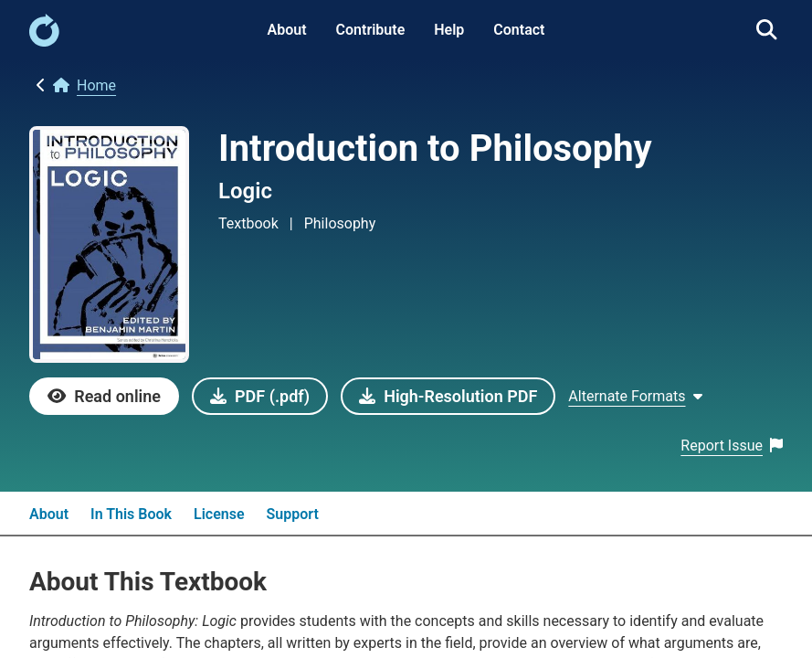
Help (449, 30)
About (287, 30)
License (219, 514)
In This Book (131, 514)
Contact (519, 30)
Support (293, 514)
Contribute (371, 30)
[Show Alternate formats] (635, 396)
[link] (44, 42)
